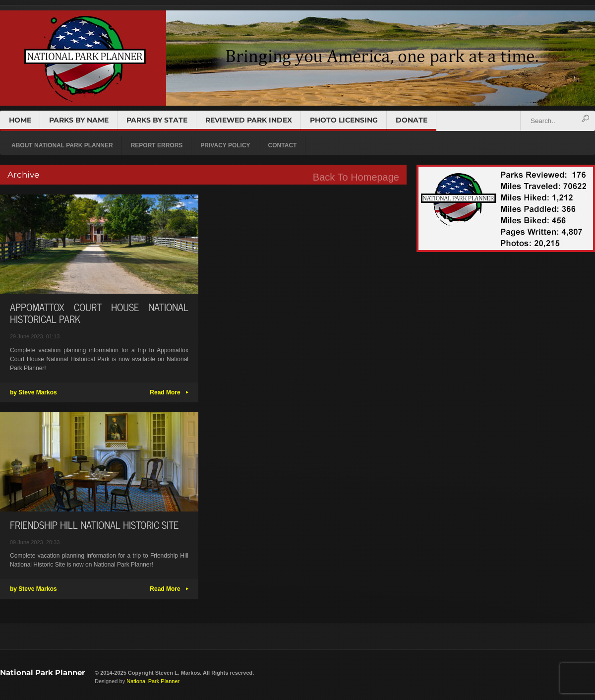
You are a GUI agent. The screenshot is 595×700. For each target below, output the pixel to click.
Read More (169, 392)
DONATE (412, 120)
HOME (20, 120)
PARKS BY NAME (79, 120)
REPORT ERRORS (157, 145)
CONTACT (283, 145)
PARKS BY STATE (157, 120)
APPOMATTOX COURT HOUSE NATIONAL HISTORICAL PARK (99, 313)
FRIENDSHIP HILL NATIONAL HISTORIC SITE (94, 525)
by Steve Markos (33, 392)
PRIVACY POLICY (225, 145)
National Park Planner (42, 672)
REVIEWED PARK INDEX (249, 120)
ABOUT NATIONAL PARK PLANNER (62, 145)
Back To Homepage (356, 177)
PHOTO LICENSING (344, 120)
